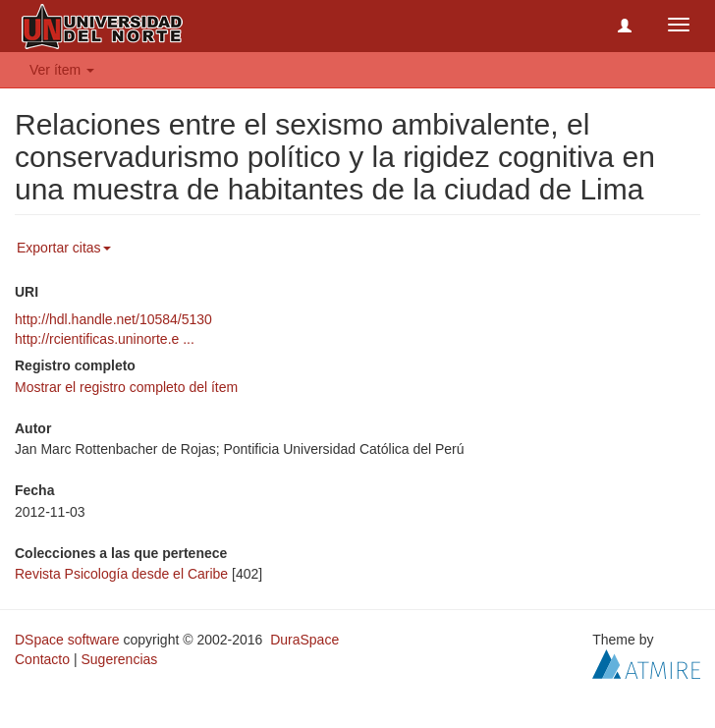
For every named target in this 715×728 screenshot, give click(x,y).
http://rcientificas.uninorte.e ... (105, 339)
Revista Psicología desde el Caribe (121, 574)
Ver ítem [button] (62, 70)
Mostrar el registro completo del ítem (126, 387)
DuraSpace (304, 640)
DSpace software (67, 640)
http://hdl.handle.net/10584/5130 (113, 319)
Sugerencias (119, 659)
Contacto (42, 659)
